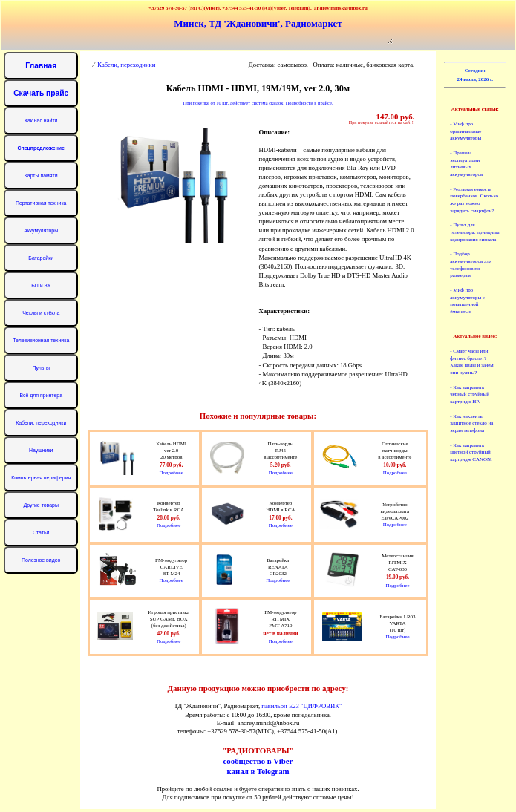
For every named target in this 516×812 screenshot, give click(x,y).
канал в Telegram (258, 771)
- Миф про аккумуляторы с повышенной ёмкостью (467, 301)
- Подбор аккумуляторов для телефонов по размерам (471, 265)
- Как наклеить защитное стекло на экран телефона (471, 423)
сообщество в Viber (258, 761)
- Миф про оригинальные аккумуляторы (466, 131)
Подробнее (172, 473)
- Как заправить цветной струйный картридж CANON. (471, 452)
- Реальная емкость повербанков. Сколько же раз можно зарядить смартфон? (474, 200)
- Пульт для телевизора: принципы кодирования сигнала (474, 232)
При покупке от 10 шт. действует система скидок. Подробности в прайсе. (258, 103)
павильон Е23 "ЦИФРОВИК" (301, 706)
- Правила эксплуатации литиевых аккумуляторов (466, 164)
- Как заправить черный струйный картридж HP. (470, 394)
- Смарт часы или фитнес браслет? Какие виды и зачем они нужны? (471, 362)
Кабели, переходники (126, 65)
